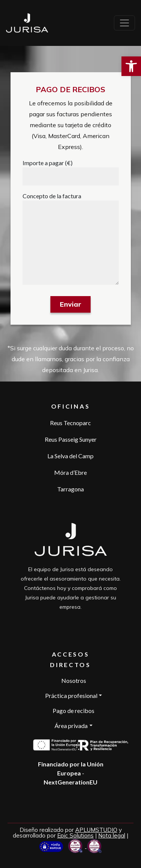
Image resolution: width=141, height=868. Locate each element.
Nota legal (112, 835)
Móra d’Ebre (70, 472)
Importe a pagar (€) (48, 163)
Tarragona (70, 489)
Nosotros (74, 680)
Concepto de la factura (52, 196)
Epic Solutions (75, 835)
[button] (131, 66)
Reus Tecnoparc (70, 423)
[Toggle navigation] (124, 23)
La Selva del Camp (70, 456)
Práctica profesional (71, 695)
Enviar (70, 304)
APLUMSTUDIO (96, 830)
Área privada (71, 726)
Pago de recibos (74, 711)
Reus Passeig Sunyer (71, 439)
